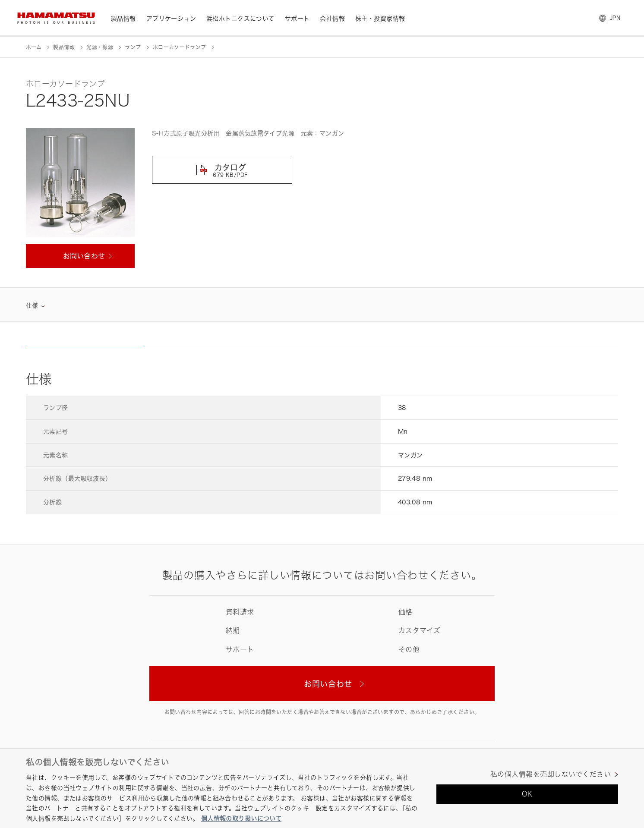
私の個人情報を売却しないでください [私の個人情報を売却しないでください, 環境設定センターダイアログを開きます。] (551, 774)
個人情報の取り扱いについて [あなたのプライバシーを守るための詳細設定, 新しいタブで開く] (241, 818)
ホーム (34, 47)
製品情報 (64, 47)
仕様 (32, 305)
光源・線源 (100, 47)
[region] (322, 788)
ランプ (133, 47)
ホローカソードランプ (180, 47)
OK (527, 794)
